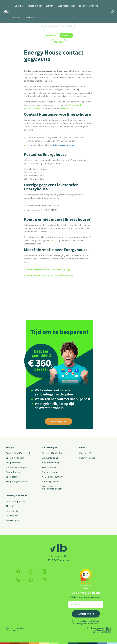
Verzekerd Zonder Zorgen (54, 453)
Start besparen (58, 421)
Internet (49, 6)
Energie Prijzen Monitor (17, 481)
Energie (19, 6)
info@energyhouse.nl (64, 145)
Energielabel (12, 477)
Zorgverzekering (50, 472)
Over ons (94, 6)
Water (82, 447)
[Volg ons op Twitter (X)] (44, 571)
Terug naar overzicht (59, 26)
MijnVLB (30, 18)
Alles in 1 (10, 506)
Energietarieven (13, 463)
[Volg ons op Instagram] (31, 571)
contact (54, 240)
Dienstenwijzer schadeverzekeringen (52, 487)
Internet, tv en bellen (16, 496)
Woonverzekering (51, 463)
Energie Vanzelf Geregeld (18, 453)
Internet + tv (12, 511)
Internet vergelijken (15, 501)
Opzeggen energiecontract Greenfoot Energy (50, 275)
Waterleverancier (87, 458)
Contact (17, 18)
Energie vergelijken (15, 458)
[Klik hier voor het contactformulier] (44, 580)
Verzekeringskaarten (52, 477)
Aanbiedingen (12, 520)
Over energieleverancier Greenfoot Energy (49, 270)
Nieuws (83, 6)
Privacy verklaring (12, 630)
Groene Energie (13, 472)
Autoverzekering (50, 458)
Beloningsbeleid (50, 481)
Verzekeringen (35, 6)
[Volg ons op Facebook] (18, 571)
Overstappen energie (16, 467)
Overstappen (12, 516)
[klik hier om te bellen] (18, 580)
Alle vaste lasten (67, 6)
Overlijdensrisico (50, 467)
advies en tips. (67, 108)
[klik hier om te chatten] (31, 580)
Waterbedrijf (85, 453)
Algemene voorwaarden (15, 628)
